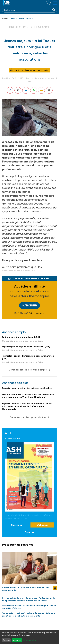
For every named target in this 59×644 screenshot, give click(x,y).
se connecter (47, 3)
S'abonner (30, 305)
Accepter (17, 640)
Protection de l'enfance (22, 19)
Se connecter (38, 313)
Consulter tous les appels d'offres (28, 417)
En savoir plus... (30, 640)
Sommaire (17, 525)
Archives (29, 532)
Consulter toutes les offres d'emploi (28, 370)
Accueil (5, 19)
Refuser (6, 640)
